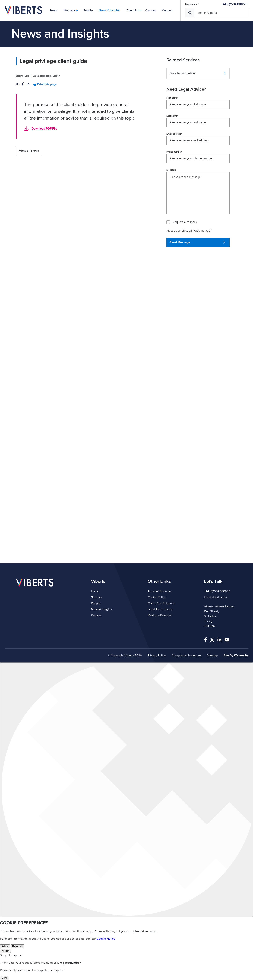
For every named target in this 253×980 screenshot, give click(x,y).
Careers (150, 11)
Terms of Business (159, 591)
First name (172, 98)
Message (171, 170)
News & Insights (110, 11)
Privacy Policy (157, 655)
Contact (167, 11)
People (88, 11)
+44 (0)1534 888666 (235, 4)
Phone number (174, 152)
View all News (29, 151)
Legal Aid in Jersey (160, 609)
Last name (172, 116)
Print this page (45, 84)
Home (54, 11)
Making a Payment (160, 615)
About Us (133, 11)
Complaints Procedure (186, 655)
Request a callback (185, 222)
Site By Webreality (236, 655)
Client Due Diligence (161, 603)
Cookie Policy (157, 597)
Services (70, 11)
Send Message (197, 242)
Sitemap (212, 655)
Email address (174, 134)
